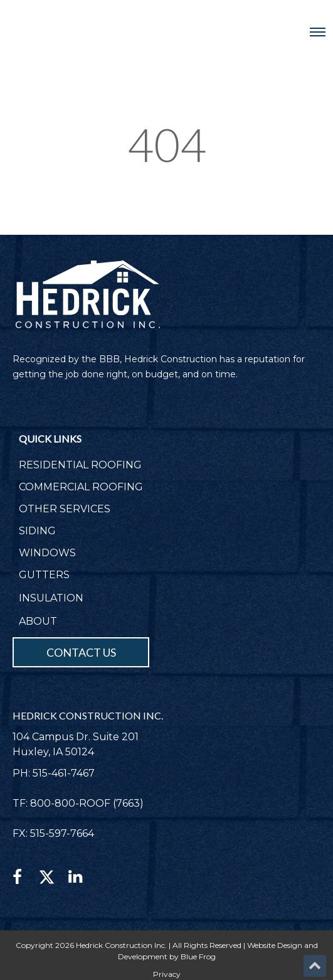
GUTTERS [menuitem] (44, 575)
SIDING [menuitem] (37, 531)
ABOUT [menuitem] (38, 621)
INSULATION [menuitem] (51, 598)
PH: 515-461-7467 (54, 773)
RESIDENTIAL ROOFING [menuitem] (80, 465)
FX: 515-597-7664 (53, 833)
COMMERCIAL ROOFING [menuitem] (81, 487)
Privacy (167, 974)
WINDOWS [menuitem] (47, 553)
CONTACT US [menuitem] (81, 652)
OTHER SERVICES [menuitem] (65, 509)
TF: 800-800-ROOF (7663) (78, 803)
